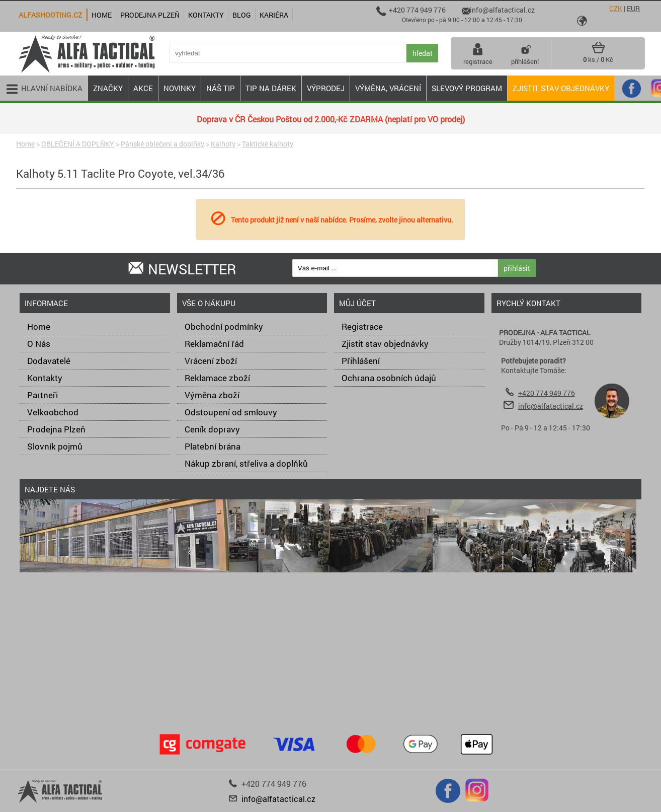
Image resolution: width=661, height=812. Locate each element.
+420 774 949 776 (547, 393)
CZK (616, 8)
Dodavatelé (49, 361)
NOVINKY (180, 88)
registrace (478, 53)
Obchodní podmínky (224, 326)
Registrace (362, 326)
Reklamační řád (214, 344)
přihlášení (525, 53)
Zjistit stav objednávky (561, 88)
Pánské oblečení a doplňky (162, 144)
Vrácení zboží (211, 361)
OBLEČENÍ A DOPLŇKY (78, 144)
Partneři (43, 395)
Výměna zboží (212, 395)
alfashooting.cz (50, 15)
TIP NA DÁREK (271, 88)
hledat (423, 53)
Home (25, 144)
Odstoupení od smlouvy (231, 412)
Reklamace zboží (217, 378)
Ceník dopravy (212, 429)
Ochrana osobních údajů (389, 378)
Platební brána (213, 446)
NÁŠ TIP (221, 88)
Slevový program (467, 88)
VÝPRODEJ (326, 88)
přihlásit (517, 268)
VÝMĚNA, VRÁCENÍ (388, 88)
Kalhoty (223, 144)
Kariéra (274, 15)
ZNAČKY (108, 88)
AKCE (143, 88)
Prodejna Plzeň (56, 429)
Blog (242, 15)
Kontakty (45, 378)
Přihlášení (361, 361)
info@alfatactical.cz (551, 406)
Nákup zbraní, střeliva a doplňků (246, 463)
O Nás (39, 344)
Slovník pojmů (55, 446)
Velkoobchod (53, 412)
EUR (633, 8)
